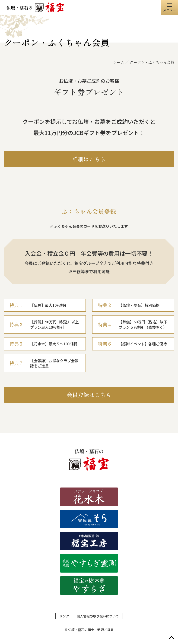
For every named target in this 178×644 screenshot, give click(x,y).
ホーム (119, 62)
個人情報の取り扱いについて (98, 616)
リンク (64, 616)
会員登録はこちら (89, 395)
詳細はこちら (89, 159)
